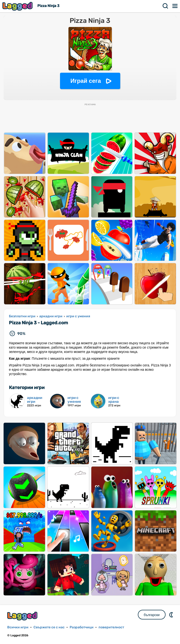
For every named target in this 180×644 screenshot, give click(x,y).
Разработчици (82, 627)
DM (172, 615)
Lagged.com (23, 616)
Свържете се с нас (49, 627)
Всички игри (18, 627)
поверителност (111, 627)
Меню (175, 6)
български (152, 615)
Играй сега (86, 81)
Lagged (18, 6)
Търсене (166, 6)
